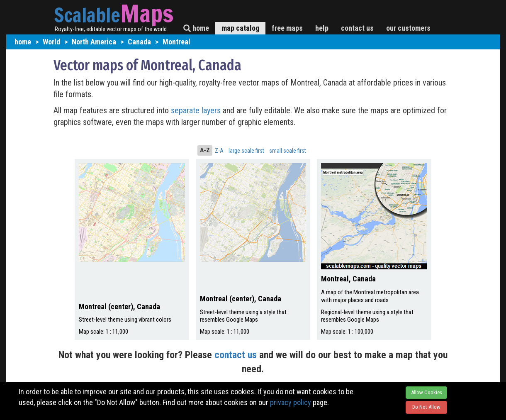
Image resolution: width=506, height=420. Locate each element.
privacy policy (291, 402)
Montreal (176, 42)
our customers (408, 28)
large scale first (246, 151)
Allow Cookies (427, 392)
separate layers (197, 110)
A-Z (205, 150)
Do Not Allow (426, 407)
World (51, 42)
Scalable (87, 15)
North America (94, 42)
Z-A (219, 151)
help (322, 28)
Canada (139, 42)
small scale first (288, 151)
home (196, 28)
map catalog (240, 28)
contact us (357, 28)
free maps (287, 28)
